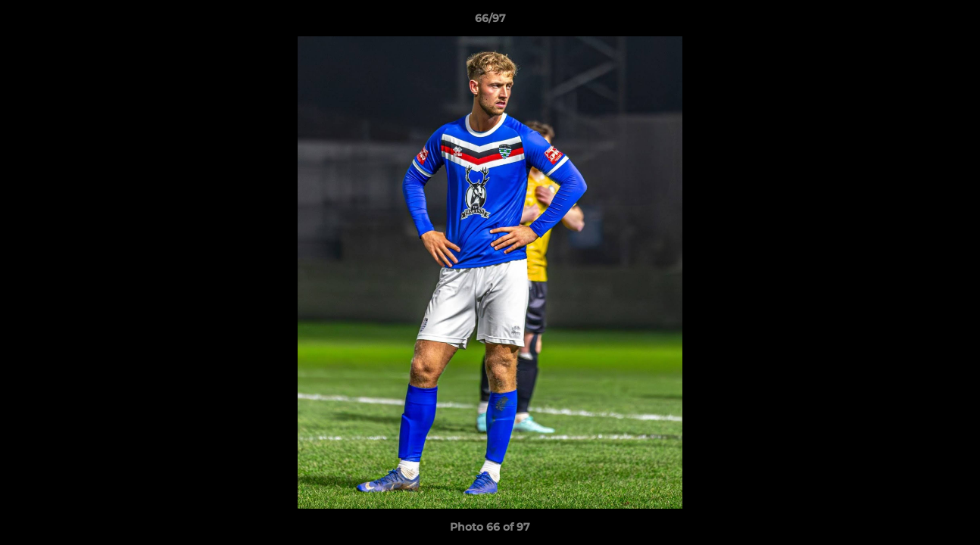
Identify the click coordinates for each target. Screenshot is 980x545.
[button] (953, 22)
